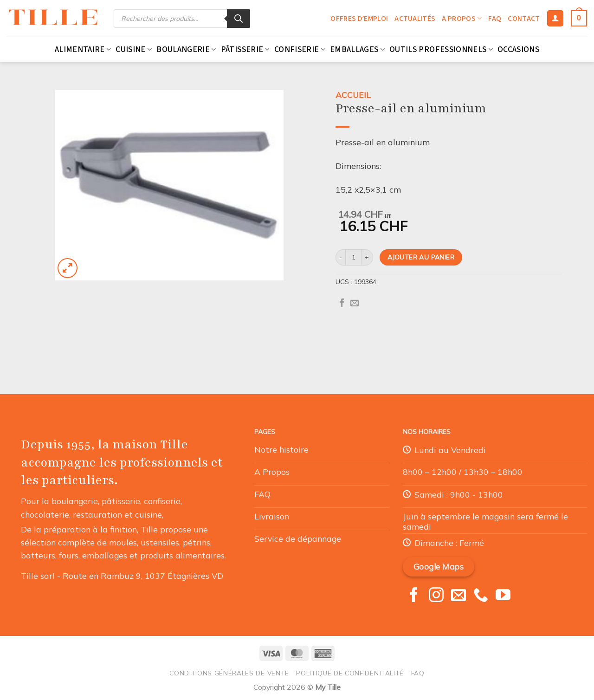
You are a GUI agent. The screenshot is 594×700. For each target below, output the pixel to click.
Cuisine (134, 49)
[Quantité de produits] (353, 257)
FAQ (495, 19)
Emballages (357, 49)
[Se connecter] (555, 19)
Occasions (518, 49)
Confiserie (300, 49)
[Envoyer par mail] (355, 304)
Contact (524, 19)
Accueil (353, 95)
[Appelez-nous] (481, 596)
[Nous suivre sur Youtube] (503, 596)
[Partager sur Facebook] (342, 304)
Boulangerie (186, 49)
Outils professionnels (441, 49)
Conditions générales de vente (229, 673)
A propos (462, 19)
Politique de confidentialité (350, 673)
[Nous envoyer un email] (458, 596)
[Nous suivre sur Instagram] (436, 596)
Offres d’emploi (359, 19)
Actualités (415, 19)
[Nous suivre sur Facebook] (414, 596)
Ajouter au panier (421, 257)
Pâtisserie (245, 49)
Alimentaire (83, 49)
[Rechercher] (239, 19)
